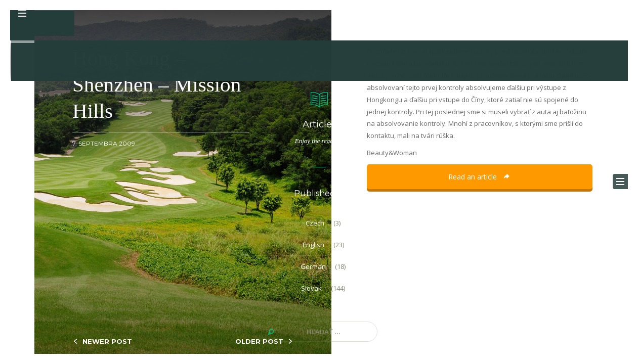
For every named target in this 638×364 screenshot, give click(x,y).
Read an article (480, 177)
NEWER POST (107, 341)
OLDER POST (259, 341)
